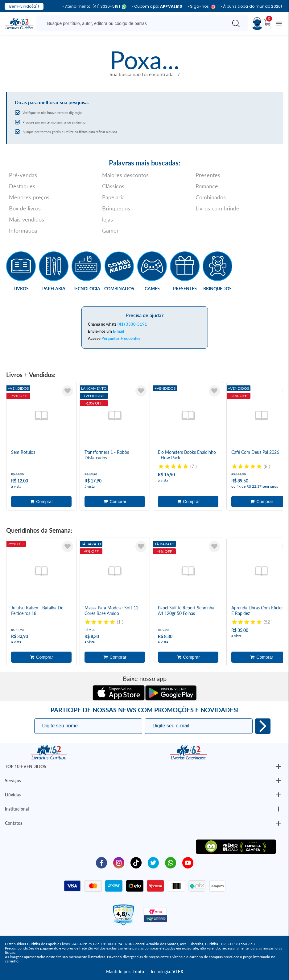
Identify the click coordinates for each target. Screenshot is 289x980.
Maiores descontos (125, 175)
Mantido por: (125, 972)
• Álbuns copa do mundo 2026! (251, 6)
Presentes (208, 175)
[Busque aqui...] (133, 23)
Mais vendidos (27, 219)
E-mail (118, 331)
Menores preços (29, 197)
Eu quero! (263, 726)
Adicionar (41, 502)
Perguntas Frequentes (121, 338)
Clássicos (113, 186)
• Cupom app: (157, 6)
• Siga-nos (202, 7)
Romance (207, 186)
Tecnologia (87, 288)
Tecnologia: (167, 972)
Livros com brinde (217, 208)
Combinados (211, 197)
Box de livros (25, 208)
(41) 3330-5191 (132, 324)
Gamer (110, 230)
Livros (21, 288)
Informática (23, 230)
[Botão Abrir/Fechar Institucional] (279, 767)
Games (152, 288)
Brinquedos (116, 208)
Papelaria (113, 197)
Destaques (22, 186)
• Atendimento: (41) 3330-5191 (94, 7)
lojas (107, 219)
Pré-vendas (23, 175)
